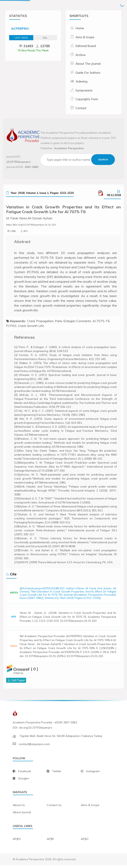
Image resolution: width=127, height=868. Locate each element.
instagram (93, 774)
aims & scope (90, 808)
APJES (17, 842)
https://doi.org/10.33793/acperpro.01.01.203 (31, 225)
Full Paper (18, 683)
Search (103, 159)
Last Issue (21, 38)
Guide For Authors (88, 73)
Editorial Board (86, 46)
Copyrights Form (87, 99)
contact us (54, 808)
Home (80, 28)
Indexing (82, 81)
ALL (45, 38)
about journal (22, 815)
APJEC (85, 842)
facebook (25, 774)
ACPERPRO (20, 28)
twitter (57, 774)
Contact (81, 108)
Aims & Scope (85, 37)
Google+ (24, 781)
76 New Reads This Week (33, 50)
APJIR (50, 842)
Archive (81, 55)
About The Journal (88, 64)
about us (19, 808)
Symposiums (84, 90)
